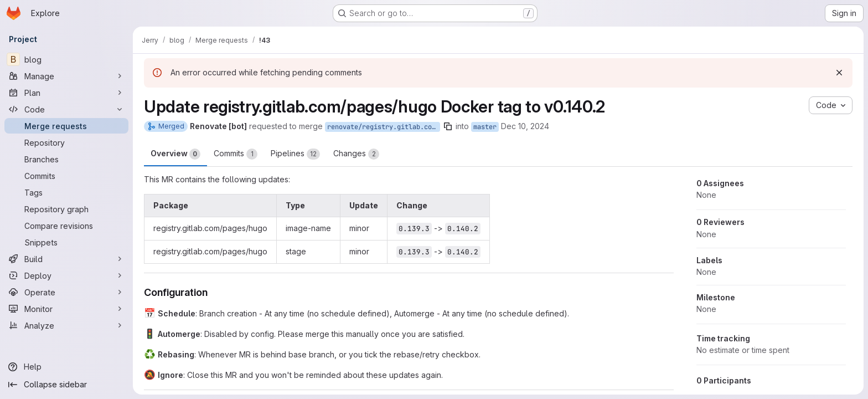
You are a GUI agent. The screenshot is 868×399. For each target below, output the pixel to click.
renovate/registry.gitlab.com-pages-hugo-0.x (384, 127)
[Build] (66, 259)
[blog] (66, 59)
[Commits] (66, 176)
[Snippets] (66, 242)
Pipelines (295, 154)
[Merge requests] (66, 126)
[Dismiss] (839, 73)
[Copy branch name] (448, 126)
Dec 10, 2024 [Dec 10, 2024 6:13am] (525, 126)
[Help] (66, 367)
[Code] (66, 109)
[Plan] (66, 93)
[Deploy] (66, 275)
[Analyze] (66, 325)
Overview (175, 154)
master (485, 127)
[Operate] (66, 292)
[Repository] (66, 142)
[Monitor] (66, 309)
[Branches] (66, 159)
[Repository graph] (66, 209)
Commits (236, 154)
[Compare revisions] (66, 226)
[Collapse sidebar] (66, 385)
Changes (356, 154)
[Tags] (66, 192)
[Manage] (66, 76)
